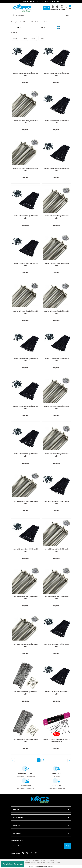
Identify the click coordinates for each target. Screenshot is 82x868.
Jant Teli (44, 22)
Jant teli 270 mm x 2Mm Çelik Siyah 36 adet (26, 455)
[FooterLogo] (41, 799)
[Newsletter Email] (41, 846)
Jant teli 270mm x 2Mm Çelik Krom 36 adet (26, 645)
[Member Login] (66, 8)
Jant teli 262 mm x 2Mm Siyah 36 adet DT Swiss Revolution (56, 741)
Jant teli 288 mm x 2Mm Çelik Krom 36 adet (56, 217)
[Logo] (23, 8)
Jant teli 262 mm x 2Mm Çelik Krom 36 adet (56, 455)
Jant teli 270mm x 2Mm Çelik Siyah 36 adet (57, 645)
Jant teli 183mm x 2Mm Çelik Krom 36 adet (57, 598)
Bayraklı (53, 8)
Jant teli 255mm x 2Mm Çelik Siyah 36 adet (57, 503)
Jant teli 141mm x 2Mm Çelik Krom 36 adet (26, 693)
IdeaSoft (31, 866)
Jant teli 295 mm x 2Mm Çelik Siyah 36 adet (56, 74)
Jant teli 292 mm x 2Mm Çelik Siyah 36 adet (56, 122)
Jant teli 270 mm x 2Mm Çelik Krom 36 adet (56, 407)
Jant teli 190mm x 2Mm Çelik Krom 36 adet (26, 598)
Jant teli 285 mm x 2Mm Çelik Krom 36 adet (26, 312)
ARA (68, 15)
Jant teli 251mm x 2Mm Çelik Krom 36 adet (26, 503)
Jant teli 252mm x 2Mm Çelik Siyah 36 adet (26, 550)
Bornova (57, 8)
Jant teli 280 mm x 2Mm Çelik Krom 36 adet (56, 312)
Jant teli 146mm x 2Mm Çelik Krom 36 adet (26, 741)
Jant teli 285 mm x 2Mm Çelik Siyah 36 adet (26, 265)
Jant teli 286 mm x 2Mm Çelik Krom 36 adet (56, 265)
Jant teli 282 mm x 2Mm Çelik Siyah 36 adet (26, 74)
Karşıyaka (62, 8)
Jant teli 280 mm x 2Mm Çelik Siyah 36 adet (26, 360)
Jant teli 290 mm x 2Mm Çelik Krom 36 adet (26, 169)
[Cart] (70, 8)
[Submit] (67, 846)
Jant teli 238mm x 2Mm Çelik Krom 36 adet (57, 550)
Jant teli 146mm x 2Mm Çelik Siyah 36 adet (57, 693)
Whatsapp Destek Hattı (13, 864)
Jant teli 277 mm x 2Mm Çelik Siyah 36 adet (56, 360)
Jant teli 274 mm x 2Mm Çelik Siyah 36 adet (26, 407)
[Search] (41, 15)
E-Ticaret (37, 866)
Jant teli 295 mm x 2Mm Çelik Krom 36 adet (26, 122)
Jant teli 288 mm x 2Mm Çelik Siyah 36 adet (56, 169)
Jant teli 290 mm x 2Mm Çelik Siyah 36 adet (26, 217)
